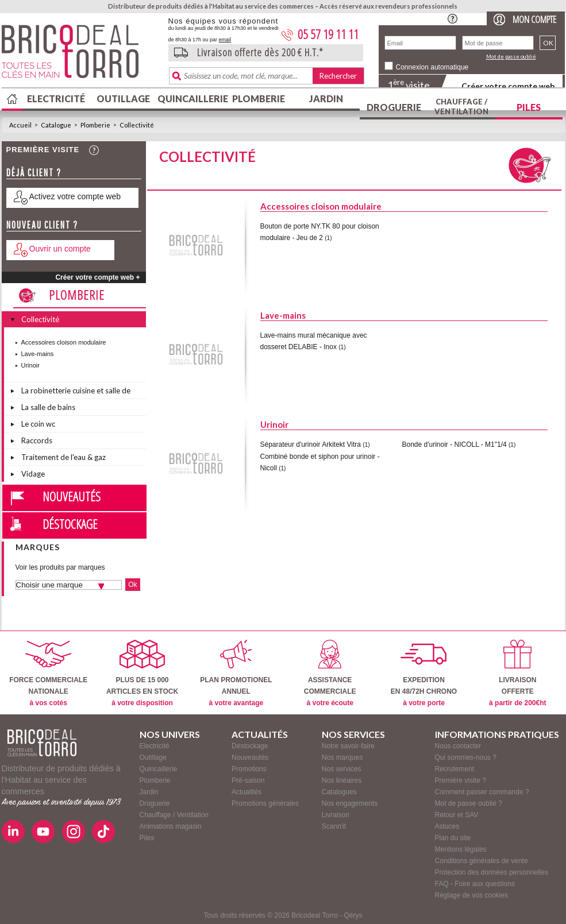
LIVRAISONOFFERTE (517, 673)
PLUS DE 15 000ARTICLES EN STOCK (142, 673)
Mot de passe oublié (511, 57)
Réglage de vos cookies (471, 895)
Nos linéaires (342, 780)
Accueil (20, 125)
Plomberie (259, 98)
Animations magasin (171, 826)
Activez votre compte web (75, 196)
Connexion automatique (432, 67)
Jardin (326, 98)
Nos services (342, 769)
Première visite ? (461, 780)
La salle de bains (48, 407)
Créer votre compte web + (97, 277)
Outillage (123, 98)
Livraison (336, 815)
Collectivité (137, 125)
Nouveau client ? (42, 225)
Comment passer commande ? (482, 792)
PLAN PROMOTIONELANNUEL (236, 673)
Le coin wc (38, 424)
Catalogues (339, 792)
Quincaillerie (191, 98)
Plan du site (453, 838)
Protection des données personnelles (492, 872)
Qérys (353, 915)
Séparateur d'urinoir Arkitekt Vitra (311, 444)
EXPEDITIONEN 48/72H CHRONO (424, 673)
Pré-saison (248, 780)
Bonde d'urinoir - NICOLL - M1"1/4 (455, 444)
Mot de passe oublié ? (469, 803)
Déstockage (70, 524)
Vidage (33, 474)
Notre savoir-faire (348, 746)
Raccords (37, 440)
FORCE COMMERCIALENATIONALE (48, 673)
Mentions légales (461, 849)
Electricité (56, 98)
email (225, 40)
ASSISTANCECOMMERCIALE (330, 673)
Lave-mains (38, 354)
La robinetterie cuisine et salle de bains (76, 392)
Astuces (447, 826)
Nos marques (342, 757)
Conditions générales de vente (482, 861)
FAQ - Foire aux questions (475, 884)
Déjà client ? (34, 173)
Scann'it (334, 826)
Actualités (247, 792)
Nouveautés (72, 496)
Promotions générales (265, 803)
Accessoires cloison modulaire (64, 342)
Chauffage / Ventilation (461, 107)
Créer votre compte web (508, 86)
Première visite (43, 150)
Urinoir (30, 365)
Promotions (249, 769)
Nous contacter (458, 746)
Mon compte (534, 19)
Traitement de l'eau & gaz (63, 457)
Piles (529, 107)
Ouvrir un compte (60, 249)
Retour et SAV (457, 815)
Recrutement (455, 769)
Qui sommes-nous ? (466, 757)
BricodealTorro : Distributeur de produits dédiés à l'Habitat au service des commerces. (81, 55)
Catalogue (56, 125)
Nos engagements (350, 803)
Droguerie (394, 107)
